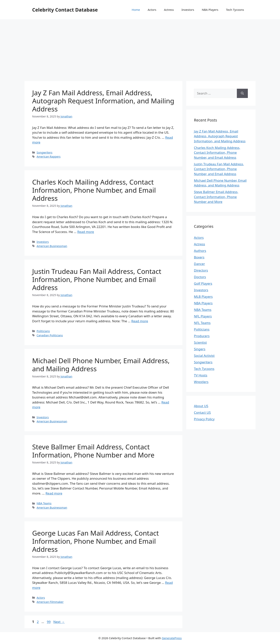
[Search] (242, 93)
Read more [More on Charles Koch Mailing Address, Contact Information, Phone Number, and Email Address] (86, 232)
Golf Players (203, 283)
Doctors (200, 277)
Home (136, 10)
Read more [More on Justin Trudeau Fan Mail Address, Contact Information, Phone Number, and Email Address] (140, 321)
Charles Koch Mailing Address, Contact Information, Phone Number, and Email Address (94, 190)
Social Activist (204, 356)
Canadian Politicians (50, 335)
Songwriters (44, 152)
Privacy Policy (204, 419)
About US (201, 406)
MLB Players (203, 297)
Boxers (199, 257)
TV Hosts (201, 375)
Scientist (200, 342)
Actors (152, 10)
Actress (169, 10)
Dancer (199, 264)
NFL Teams (202, 323)
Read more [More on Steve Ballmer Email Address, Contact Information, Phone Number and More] (54, 493)
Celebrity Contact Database (65, 10)
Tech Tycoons (235, 10)
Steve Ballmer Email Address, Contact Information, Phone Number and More (93, 451)
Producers (202, 336)
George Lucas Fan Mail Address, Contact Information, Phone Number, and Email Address (96, 541)
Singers (200, 349)
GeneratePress (172, 638)
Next (59, 622)
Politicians (43, 331)
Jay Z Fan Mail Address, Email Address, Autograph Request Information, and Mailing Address (103, 101)
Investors (188, 10)
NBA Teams (44, 503)
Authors (200, 251)
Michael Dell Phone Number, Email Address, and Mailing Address (101, 365)
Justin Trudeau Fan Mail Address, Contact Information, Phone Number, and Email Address (97, 279)
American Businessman (52, 246)
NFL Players (203, 316)
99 (49, 622)
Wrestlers (201, 382)
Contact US (202, 412)
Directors (201, 270)
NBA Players (210, 10)
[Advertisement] (140, 48)
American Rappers (49, 157)
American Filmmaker (50, 602)
